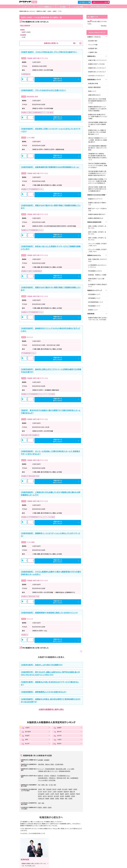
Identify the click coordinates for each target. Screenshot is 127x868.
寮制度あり (53, 778)
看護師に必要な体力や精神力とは (97, 204)
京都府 (40, 807)
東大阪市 (57, 796)
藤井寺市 (50, 796)
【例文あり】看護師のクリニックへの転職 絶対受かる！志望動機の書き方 (98, 140)
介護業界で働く (93, 52)
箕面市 (62, 794)
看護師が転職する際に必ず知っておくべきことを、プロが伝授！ (98, 319)
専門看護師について (94, 298)
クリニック (41, 769)
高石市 (45, 796)
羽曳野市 (72, 794)
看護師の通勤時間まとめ (96, 218)
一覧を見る (103, 26)
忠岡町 (57, 798)
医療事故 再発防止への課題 (97, 275)
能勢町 (52, 798)
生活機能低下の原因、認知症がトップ (98, 285)
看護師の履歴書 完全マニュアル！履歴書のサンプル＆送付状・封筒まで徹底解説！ (98, 109)
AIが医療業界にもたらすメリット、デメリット (97, 266)
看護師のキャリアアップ (95, 199)
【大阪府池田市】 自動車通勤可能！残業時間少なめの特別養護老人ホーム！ (50, 167)
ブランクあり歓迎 (43, 780)
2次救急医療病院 (50, 769)
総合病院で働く (93, 41)
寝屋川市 (72, 792)
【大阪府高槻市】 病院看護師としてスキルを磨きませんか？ (44, 692)
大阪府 (49, 11)
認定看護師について (94, 294)
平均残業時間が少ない (64, 776)
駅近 (68, 778)
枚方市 (45, 792)
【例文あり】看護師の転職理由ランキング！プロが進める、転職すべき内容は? (98, 165)
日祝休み (47, 776)
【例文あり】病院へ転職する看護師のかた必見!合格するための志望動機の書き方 (97, 189)
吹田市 (59, 789)
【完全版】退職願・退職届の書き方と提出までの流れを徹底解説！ (98, 124)
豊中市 (54, 789)
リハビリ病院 (71, 769)
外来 (39, 785)
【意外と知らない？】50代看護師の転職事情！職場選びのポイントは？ (97, 101)
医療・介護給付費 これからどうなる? (97, 260)
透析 (55, 785)
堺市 (44, 789)
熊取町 (62, 798)
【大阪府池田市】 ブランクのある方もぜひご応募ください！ (43, 90)
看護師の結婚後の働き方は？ (97, 214)
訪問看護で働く (93, 48)
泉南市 (62, 796)
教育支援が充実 (61, 778)
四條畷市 (68, 796)
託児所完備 (52, 780)
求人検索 (62, 7)
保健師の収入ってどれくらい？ (97, 68)
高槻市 (70, 789)
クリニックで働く (93, 45)
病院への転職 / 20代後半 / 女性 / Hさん (97, 239)
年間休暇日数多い (43, 778)
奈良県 (50, 807)
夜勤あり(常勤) (50, 764)
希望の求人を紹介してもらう (71, 80)
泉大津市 (65, 789)
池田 (43, 803)
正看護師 (41, 760)
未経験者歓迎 (74, 778)
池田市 (55, 11)
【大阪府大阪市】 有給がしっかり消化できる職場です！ (42, 665)
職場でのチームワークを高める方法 (97, 209)
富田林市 (66, 792)
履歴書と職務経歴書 (94, 87)
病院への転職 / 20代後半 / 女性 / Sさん (97, 233)
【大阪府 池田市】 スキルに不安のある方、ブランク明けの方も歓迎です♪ (49, 52)
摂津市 (40, 796)
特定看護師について (94, 306)
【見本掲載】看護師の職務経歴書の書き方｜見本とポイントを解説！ (97, 148)
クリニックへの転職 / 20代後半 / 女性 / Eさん (97, 245)
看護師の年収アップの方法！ (97, 64)
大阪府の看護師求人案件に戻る (51, 709)
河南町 (70, 798)
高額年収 (41, 776)
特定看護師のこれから (95, 271)
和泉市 (57, 794)
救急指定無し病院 (61, 769)
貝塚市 (75, 789)
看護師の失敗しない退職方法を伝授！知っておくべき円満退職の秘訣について (97, 132)
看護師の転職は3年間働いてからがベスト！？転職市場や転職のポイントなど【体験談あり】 (98, 181)
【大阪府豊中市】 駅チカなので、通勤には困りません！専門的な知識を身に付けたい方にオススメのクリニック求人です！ (50, 673)
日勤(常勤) (41, 764)
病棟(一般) (45, 785)
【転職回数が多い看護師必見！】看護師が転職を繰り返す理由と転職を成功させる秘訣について (98, 157)
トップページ (26, 7)
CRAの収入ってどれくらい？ (96, 76)
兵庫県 (45, 807)
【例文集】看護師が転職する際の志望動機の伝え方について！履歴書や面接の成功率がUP (97, 173)
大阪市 (40, 789)
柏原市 (67, 794)
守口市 (40, 792)
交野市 (73, 796)
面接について (92, 91)
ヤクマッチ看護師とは (45, 7)
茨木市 (50, 792)
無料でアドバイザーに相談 (100, 2)
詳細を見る (51, 80)
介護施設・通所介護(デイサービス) (48, 771)
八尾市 (54, 792)
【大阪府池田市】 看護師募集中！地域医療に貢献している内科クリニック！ (49, 613)
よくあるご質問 (77, 7)
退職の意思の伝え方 (94, 95)
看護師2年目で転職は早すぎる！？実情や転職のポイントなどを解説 (98, 116)
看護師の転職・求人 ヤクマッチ (27, 11)
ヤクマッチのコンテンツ (98, 7)
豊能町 (47, 798)
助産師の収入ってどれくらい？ (97, 72)
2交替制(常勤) (59, 764)
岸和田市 (49, 789)
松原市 (47, 794)
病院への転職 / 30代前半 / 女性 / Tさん (97, 227)
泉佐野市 (60, 792)
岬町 (66, 798)
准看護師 (47, 760)
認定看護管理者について (96, 302)
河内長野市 (41, 794)
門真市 (78, 794)
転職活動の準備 (93, 83)
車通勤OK (53, 776)
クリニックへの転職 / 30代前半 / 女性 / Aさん (97, 250)
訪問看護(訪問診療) (65, 771)
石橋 (39, 803)
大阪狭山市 (41, 798)
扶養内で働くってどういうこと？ (97, 60)
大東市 (52, 794)
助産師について (93, 310)
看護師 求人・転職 (41, 11)
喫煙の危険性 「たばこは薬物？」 (96, 280)
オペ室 (51, 785)
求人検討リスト (84, 2)
